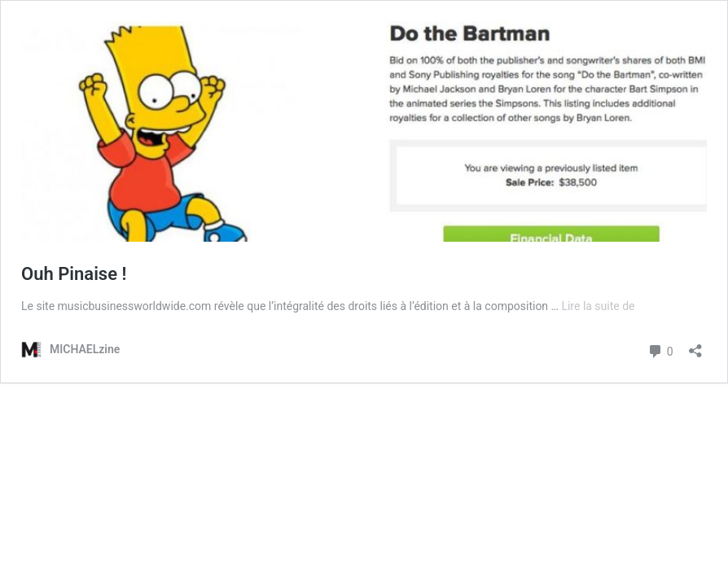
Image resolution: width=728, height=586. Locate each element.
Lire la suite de (598, 306)
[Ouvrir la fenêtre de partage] (695, 345)
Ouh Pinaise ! (74, 274)
